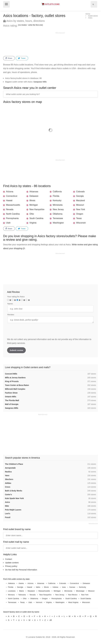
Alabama (11, 583)
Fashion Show (11, 393)
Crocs (8, 487)
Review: (11, 315)
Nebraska (22, 595)
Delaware (34, 196)
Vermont (39, 602)
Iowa (64, 587)
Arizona (10, 192)
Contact (9, 559)
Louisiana (12, 591)
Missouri (80, 205)
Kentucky (57, 200)
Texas (79, 218)
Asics (7, 502)
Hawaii (9, 200)
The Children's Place (14, 464)
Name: (10, 304)
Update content (12, 563)
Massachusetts (13, 205)
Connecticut (12, 196)
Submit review (16, 350)
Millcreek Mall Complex (15, 389)
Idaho (38, 587)
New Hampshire (37, 209)
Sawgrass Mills (40, 82)
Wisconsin (81, 223)
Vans (7, 475)
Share (9, 58)
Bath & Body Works (14, 491)
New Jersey (58, 209)
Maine (22, 591)
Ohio (32, 214)
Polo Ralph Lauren (13, 510)
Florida (56, 196)
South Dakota (86, 599)
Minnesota (58, 205)
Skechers (9, 479)
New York (81, 209)
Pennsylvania (12, 218)
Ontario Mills (11, 397)
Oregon (80, 214)
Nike (7, 506)
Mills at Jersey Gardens (15, 378)
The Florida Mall (12, 400)
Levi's (8, 514)
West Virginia (73, 602)
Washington (58, 223)
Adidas (8, 483)
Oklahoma (58, 214)
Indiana (55, 587)
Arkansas (34, 192)
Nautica (8, 472)
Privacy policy (11, 566)
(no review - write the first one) (31, 25)
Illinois (32, 200)
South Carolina (36, 218)
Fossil (8, 517)
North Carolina (13, 214)
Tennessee (58, 218)
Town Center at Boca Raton (17, 385)
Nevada (10, 209)
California (57, 192)
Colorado (80, 192)
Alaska (21, 583)
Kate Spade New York (14, 498)
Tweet (22, 58)
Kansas (72, 587)
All (51, 620)
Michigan (34, 205)
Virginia (33, 223)
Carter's (8, 495)
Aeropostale (10, 468)
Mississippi (80, 591)
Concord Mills (11, 374)
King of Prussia (12, 381)
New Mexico (73, 595)
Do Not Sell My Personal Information (21, 570)
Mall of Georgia (12, 404)
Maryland (80, 200)
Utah (8, 223)
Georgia (80, 196)
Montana (11, 595)
